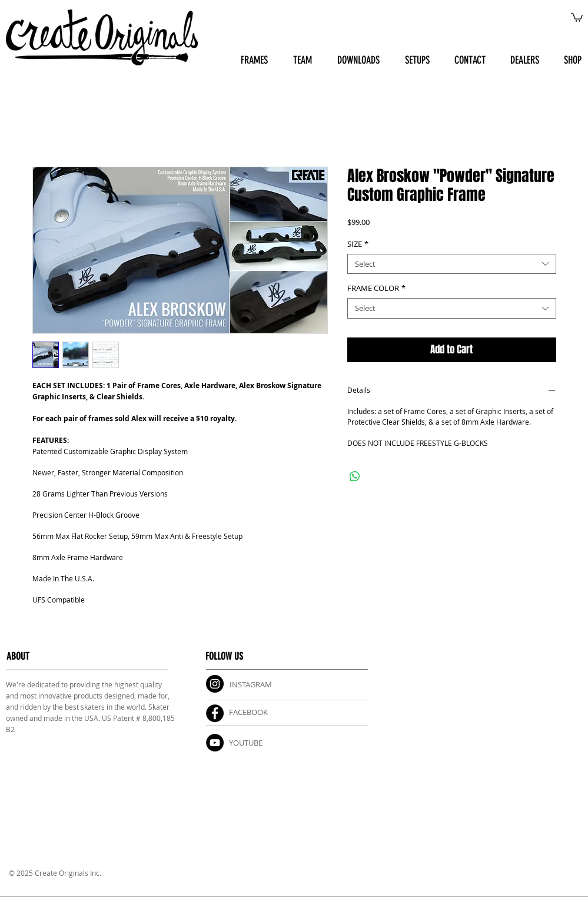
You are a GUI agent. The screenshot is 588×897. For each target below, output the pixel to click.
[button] (577, 17)
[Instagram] (215, 684)
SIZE (358, 244)
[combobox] (452, 264)
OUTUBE (248, 743)
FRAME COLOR (376, 288)
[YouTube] (215, 743)
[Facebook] (215, 713)
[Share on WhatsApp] (355, 476)
